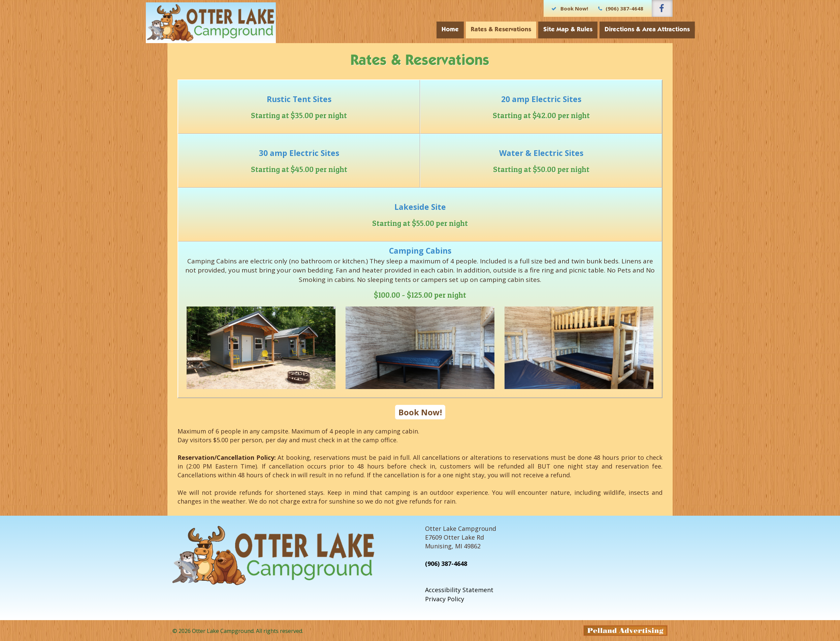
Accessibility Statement (459, 590)
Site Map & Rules (546, 30)
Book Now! (420, 412)
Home (429, 30)
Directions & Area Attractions (626, 30)
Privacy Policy (445, 599)
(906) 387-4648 (446, 564)
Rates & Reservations (479, 30)
